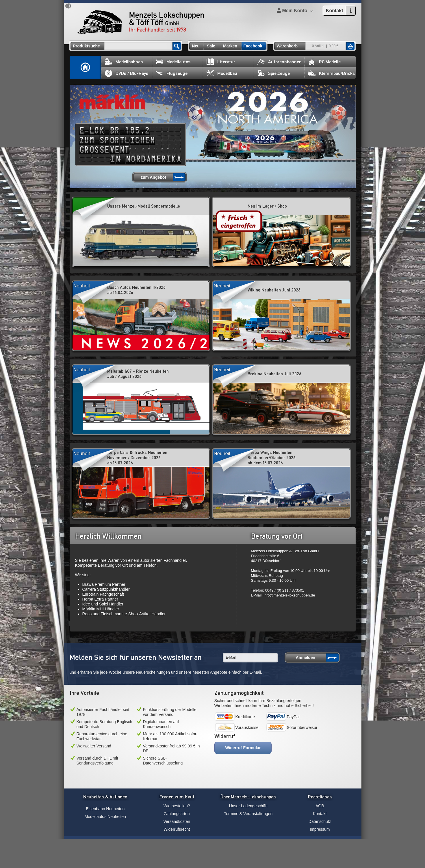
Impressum (320, 829)
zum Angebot (153, 177)
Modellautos (173, 62)
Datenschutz (320, 821)
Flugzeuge (172, 73)
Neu (196, 46)
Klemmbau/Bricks (332, 73)
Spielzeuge (274, 73)
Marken (230, 46)
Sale (211, 46)
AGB (320, 806)
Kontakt (320, 814)
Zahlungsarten (177, 814)
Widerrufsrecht (177, 829)
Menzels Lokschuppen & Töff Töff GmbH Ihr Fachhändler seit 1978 (141, 22)
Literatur (221, 62)
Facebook (253, 46)
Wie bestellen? (177, 806)
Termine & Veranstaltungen (248, 814)
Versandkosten (177, 821)
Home (86, 67)
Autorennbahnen (280, 62)
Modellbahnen (124, 62)
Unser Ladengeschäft (248, 806)
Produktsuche (87, 46)
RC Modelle (324, 62)
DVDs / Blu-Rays (127, 73)
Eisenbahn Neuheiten (105, 809)
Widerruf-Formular (243, 748)
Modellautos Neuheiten (105, 817)
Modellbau (222, 73)
